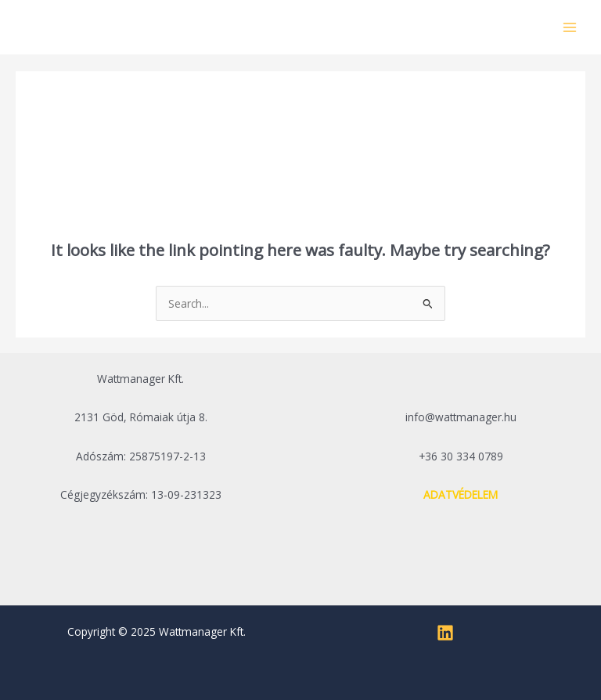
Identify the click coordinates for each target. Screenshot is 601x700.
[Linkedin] (445, 633)
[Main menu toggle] (570, 27)
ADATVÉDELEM (461, 494)
